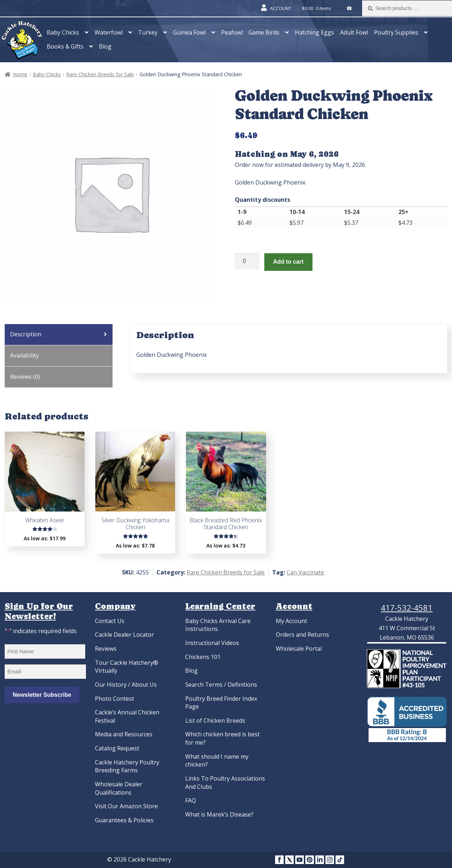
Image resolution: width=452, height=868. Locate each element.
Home (20, 74)
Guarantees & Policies (124, 820)
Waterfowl (109, 32)
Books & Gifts (65, 46)
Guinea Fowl (189, 32)
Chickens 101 (203, 657)
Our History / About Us (126, 685)
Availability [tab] (24, 355)
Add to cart (288, 262)
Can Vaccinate (305, 572)
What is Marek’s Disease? (219, 814)
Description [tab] (26, 334)
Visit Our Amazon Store (126, 806)
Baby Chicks (63, 32)
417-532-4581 (407, 608)
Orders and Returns (302, 635)
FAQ (191, 800)
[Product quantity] (247, 262)
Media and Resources (124, 734)
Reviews (106, 649)
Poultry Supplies (396, 32)
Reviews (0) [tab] (25, 377)
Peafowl (232, 32)
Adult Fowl (354, 32)
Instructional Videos (212, 643)
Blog (105, 46)
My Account (291, 621)
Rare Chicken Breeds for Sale (100, 74)
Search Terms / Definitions (221, 685)
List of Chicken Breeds (215, 721)
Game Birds (264, 32)
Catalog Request (117, 748)
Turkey (148, 32)
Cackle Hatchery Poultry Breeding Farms (127, 766)
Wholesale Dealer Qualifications (119, 788)
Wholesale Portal (299, 649)
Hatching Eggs (314, 32)
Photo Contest (115, 699)
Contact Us (110, 621)
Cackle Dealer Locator (124, 635)
